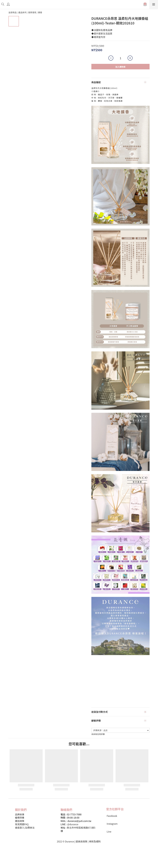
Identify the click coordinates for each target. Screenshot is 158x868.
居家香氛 (32, 12)
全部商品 (13, 12)
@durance (73, 824)
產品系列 (22, 12)
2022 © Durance (65, 841)
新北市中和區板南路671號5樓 (78, 829)
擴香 (40, 12)
